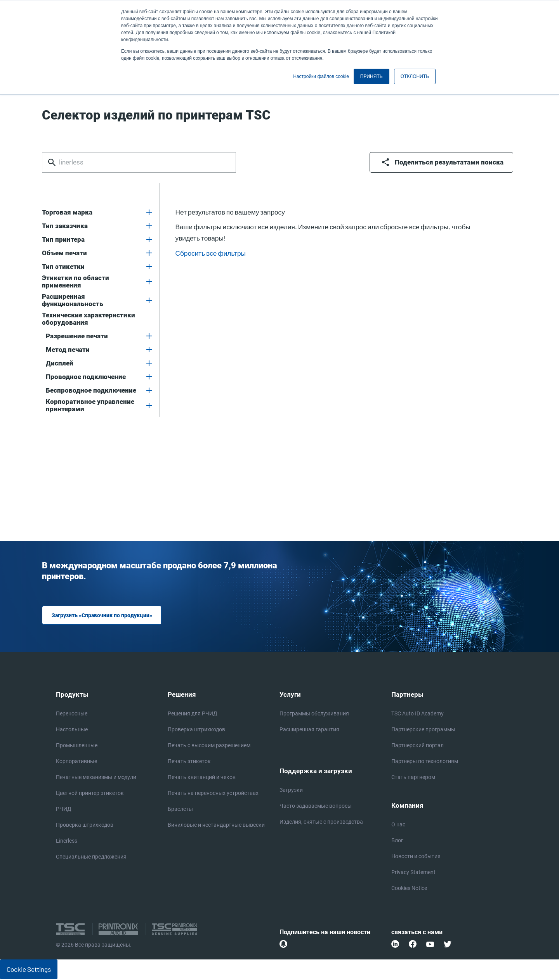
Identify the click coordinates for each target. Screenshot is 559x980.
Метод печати (68, 350)
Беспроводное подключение (91, 390)
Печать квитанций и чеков (202, 778)
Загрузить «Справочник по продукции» (101, 616)
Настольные (72, 730)
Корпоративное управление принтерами (90, 405)
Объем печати (64, 253)
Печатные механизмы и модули (96, 778)
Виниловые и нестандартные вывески (216, 825)
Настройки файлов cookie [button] (321, 76)
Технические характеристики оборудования (89, 319)
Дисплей (60, 363)
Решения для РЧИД (193, 714)
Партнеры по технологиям (425, 762)
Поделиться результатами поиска (449, 162)
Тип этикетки (63, 267)
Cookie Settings (29, 970)
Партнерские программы (423, 730)
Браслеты (180, 809)
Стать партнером (413, 778)
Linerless (67, 841)
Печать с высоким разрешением (209, 746)
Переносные (72, 714)
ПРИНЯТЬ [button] (372, 76)
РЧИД (64, 809)
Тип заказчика (65, 226)
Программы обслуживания (314, 714)
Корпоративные (76, 762)
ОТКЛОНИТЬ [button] (415, 76)
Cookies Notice (409, 889)
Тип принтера (63, 240)
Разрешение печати (77, 336)
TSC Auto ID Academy (418, 714)
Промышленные (77, 746)
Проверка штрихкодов (85, 825)
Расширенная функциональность (73, 300)
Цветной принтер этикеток (90, 794)
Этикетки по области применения (76, 282)
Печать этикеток (189, 762)
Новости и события (416, 857)
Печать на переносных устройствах (213, 794)
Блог (397, 841)
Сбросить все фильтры (211, 253)
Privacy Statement (413, 873)
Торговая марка (67, 212)
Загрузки (291, 791)
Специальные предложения (91, 857)
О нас (398, 825)
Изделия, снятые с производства (321, 823)
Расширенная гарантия (309, 730)
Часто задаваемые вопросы (316, 807)
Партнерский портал (418, 746)
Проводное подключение (86, 377)
